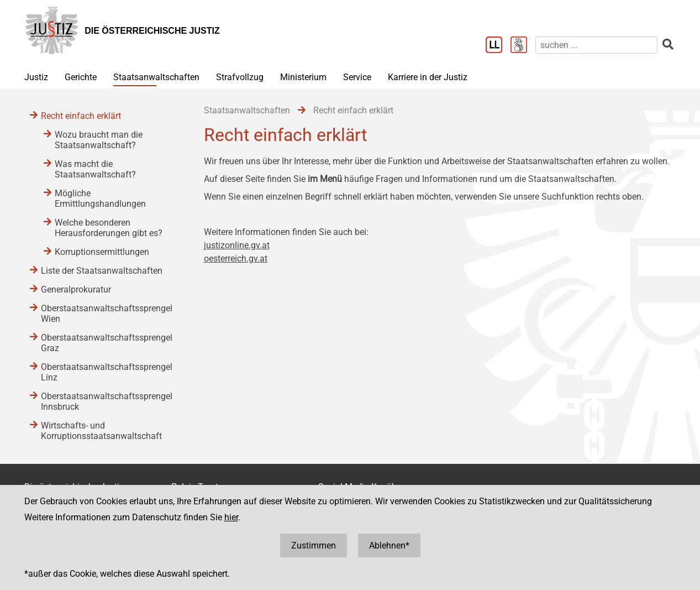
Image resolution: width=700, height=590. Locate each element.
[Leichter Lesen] (498, 46)
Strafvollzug (240, 77)
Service (357, 77)
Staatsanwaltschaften (156, 77)
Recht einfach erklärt (81, 116)
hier (231, 517)
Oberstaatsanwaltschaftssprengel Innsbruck (107, 401)
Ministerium (303, 77)
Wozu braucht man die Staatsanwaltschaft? (99, 140)
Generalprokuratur (76, 289)
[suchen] (596, 45)
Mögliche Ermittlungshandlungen (100, 199)
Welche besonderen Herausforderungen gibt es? (109, 228)
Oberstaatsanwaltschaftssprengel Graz (107, 343)
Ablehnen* (389, 545)
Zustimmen (314, 545)
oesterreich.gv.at (236, 259)
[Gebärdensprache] (523, 46)
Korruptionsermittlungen (102, 252)
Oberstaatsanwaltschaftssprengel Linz (107, 372)
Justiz (36, 77)
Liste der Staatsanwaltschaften (102, 271)
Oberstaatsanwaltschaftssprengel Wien (107, 314)
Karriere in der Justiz (428, 77)
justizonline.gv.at (237, 245)
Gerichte (81, 77)
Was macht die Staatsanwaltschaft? (95, 169)
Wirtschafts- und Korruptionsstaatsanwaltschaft (101, 431)
